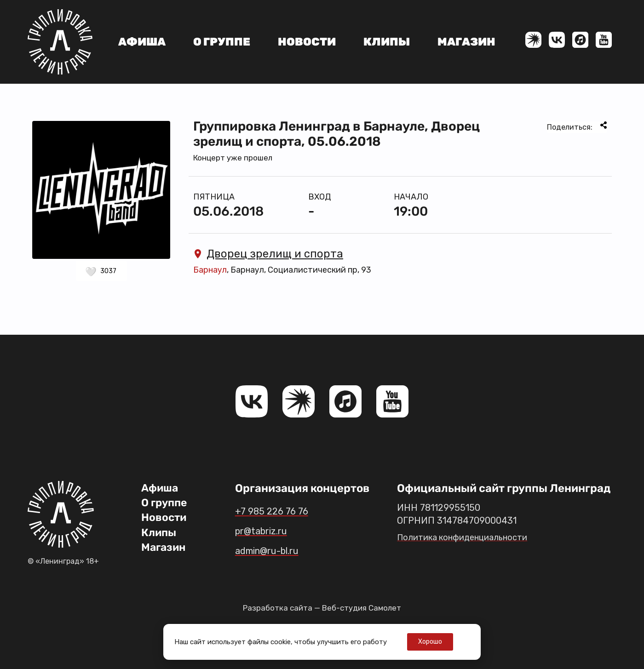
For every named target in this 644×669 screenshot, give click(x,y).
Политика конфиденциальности (467, 537)
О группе (222, 42)
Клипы (387, 42)
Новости (307, 42)
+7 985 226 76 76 (278, 511)
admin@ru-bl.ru (276, 550)
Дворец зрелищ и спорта (268, 254)
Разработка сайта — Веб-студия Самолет (322, 608)
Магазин (466, 42)
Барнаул (210, 270)
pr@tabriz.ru (268, 531)
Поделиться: (577, 126)
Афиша (142, 42)
